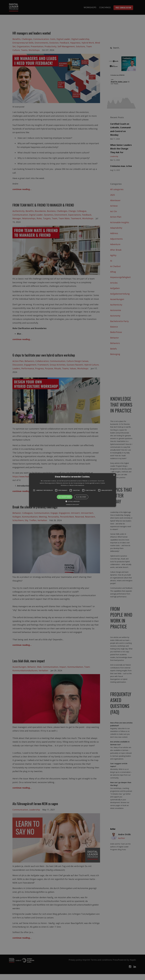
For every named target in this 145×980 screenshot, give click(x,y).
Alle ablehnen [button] (81, 497)
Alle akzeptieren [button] (65, 497)
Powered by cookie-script (72, 504)
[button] (72, 490)
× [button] (114, 475)
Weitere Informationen (77, 485)
